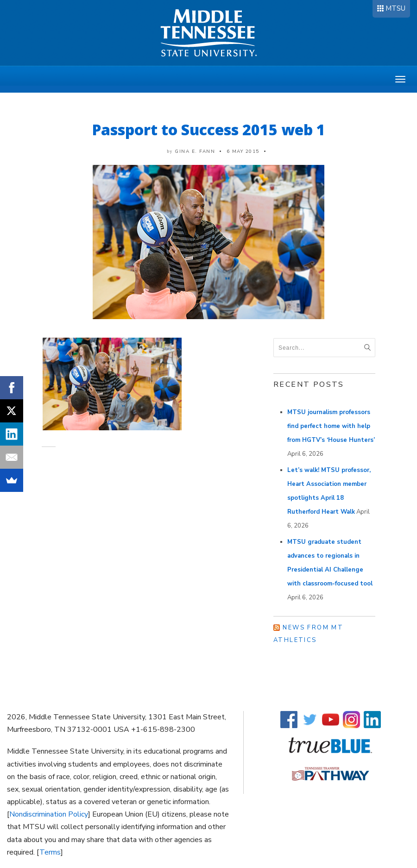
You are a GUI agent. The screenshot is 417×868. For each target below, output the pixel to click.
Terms (50, 852)
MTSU (395, 8)
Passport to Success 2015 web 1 (209, 129)
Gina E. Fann (195, 151)
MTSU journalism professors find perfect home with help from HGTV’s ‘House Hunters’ (331, 426)
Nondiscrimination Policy (49, 814)
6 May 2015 (243, 151)
